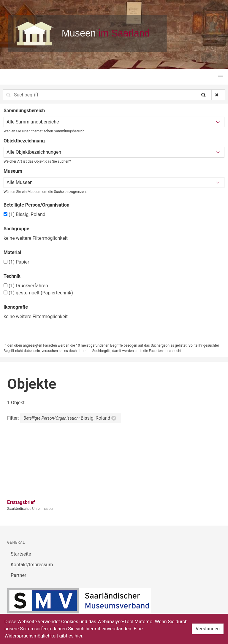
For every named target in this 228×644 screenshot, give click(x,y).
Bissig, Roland (24, 214)
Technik (12, 276)
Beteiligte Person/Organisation (37, 205)
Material (12, 252)
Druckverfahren (26, 286)
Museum (13, 171)
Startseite (21, 554)
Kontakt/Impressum (32, 565)
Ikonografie (16, 307)
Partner (19, 575)
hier (78, 636)
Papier (16, 262)
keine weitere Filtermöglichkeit (36, 238)
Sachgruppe (16, 229)
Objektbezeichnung (24, 141)
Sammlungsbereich (24, 111)
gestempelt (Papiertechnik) (38, 293)
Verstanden (208, 629)
